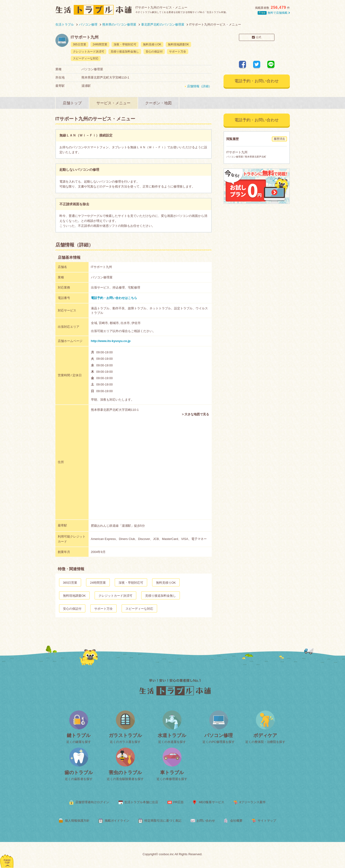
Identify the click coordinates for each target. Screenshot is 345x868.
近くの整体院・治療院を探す (265, 742)
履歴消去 (279, 139)
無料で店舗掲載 (274, 13)
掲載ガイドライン (117, 821)
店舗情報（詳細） (199, 86)
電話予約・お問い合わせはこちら (114, 298)
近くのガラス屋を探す (125, 742)
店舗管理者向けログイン (92, 802)
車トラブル (172, 772)
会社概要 (236, 821)
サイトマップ (267, 821)
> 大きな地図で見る (195, 414)
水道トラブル (172, 735)
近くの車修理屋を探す (172, 779)
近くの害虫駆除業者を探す (125, 779)
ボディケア (265, 735)
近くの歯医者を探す (79, 779)
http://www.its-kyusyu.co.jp (111, 341)
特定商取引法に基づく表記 (163, 821)
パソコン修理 (219, 735)
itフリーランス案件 (253, 802)
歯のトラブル (79, 772)
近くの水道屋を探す (172, 742)
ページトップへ (7, 855)
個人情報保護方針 (77, 821)
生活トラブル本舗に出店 (141, 802)
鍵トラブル (79, 735)
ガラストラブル (125, 735)
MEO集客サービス (212, 802)
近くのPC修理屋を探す (218, 742)
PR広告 (179, 802)
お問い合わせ (206, 821)
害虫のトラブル (125, 772)
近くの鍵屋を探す (79, 742)
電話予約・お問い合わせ (257, 81)
